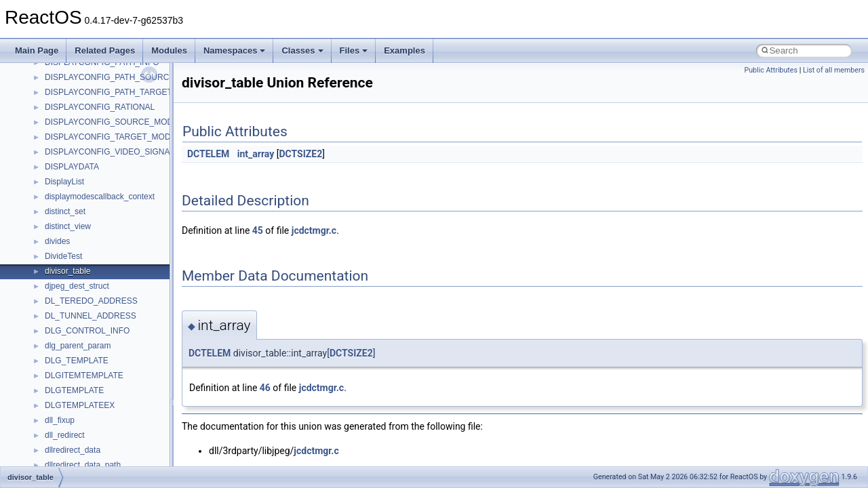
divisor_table (67, 271)
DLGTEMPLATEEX (80, 405)
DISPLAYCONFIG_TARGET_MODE (111, 137)
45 (258, 230)
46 (265, 388)
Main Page (37, 50)
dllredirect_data (73, 450)
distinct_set (65, 211)
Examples (405, 50)
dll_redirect (65, 435)
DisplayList (64, 182)
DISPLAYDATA (72, 167)
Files (354, 50)
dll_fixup (60, 420)
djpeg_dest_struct (77, 286)
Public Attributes (771, 70)
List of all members (834, 70)
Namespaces (235, 50)
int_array (256, 154)
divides (57, 241)
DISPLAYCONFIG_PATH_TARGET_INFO (120, 92)
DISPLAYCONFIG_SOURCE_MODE (112, 122)
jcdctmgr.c (314, 230)
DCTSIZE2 (300, 154)
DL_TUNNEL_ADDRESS (91, 316)
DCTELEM (208, 154)
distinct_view (68, 226)
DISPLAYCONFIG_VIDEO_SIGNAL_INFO (122, 152)
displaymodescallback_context (100, 197)
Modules (169, 50)
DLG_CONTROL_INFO (87, 331)
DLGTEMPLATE (74, 390)
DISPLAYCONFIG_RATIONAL (100, 107)
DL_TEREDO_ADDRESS (91, 301)
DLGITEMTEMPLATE (84, 375)
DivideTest (63, 256)
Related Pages (105, 50)
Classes (302, 50)
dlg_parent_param (78, 346)
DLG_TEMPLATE (77, 361)
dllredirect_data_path (83, 465)
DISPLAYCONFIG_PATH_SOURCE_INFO (122, 77)
